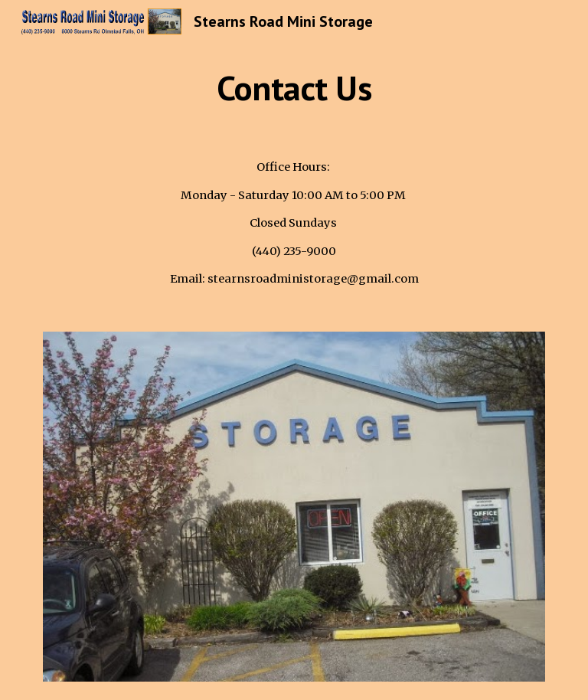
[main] (294, 88)
